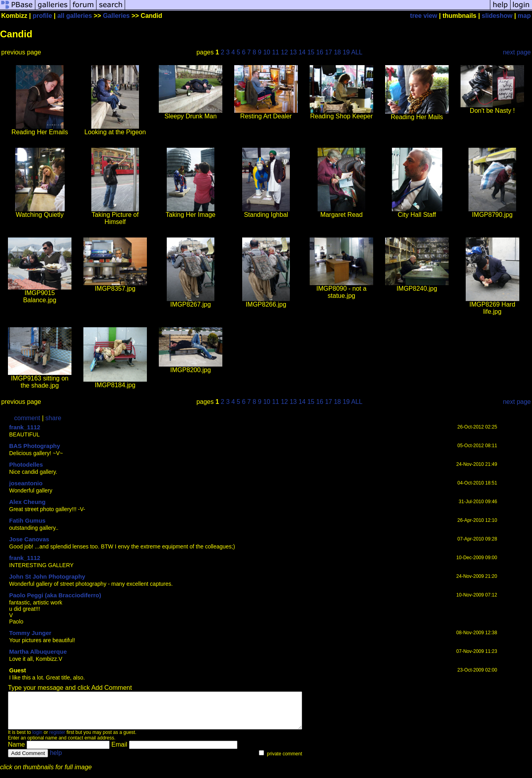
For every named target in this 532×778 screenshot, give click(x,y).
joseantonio (26, 483)
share (53, 418)
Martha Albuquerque (38, 652)
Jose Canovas (29, 539)
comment (27, 418)
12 (284, 52)
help (56, 760)
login (37, 739)
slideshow (497, 16)
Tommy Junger (30, 633)
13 (293, 52)
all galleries (74, 16)
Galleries (116, 16)
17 (329, 52)
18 (337, 52)
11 (276, 52)
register (57, 739)
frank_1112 (25, 427)
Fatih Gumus (27, 520)
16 (320, 52)
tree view (424, 16)
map (524, 16)
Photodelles (26, 464)
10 (267, 52)
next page (517, 52)
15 (311, 52)
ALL (357, 52)
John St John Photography (47, 576)
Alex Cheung (27, 502)
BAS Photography (35, 446)
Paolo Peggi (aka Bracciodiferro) (55, 595)
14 (302, 52)
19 (346, 52)
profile (42, 16)
